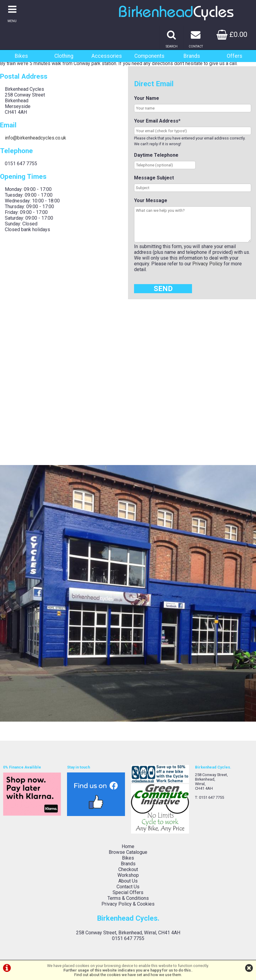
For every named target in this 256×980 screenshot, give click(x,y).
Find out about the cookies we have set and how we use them (128, 975)
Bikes (21, 56)
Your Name (147, 98)
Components (149, 56)
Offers (235, 56)
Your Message (151, 200)
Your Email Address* (157, 121)
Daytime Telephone (156, 155)
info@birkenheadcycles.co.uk (35, 138)
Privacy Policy (207, 264)
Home (128, 846)
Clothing (64, 56)
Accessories (107, 56)
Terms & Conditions (128, 898)
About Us (128, 881)
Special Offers (128, 892)
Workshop (128, 875)
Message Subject (154, 178)
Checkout (128, 869)
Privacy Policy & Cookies (128, 904)
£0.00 (232, 34)
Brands (192, 56)
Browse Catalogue (128, 852)
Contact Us (128, 887)
